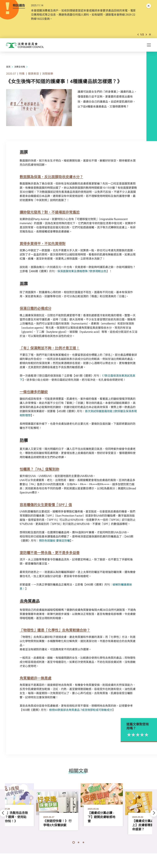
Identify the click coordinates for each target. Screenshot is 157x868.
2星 (144, 735)
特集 (22, 74)
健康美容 (33, 74)
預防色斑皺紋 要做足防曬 (54, 541)
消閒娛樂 (48, 74)
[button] (138, 35)
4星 (153, 735)
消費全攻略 (20, 67)
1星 (140, 735)
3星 (148, 735)
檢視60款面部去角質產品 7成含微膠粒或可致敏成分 (81, 711)
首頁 (8, 67)
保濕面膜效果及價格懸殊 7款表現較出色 (82, 272)
